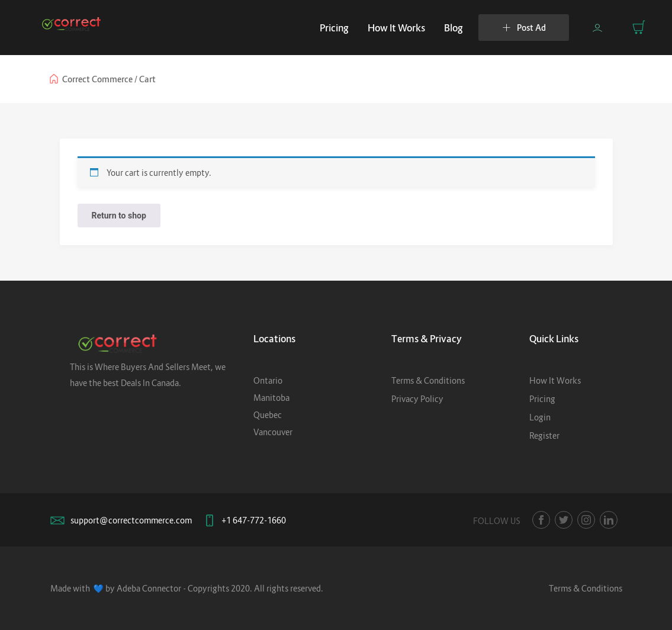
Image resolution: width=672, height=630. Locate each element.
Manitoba (271, 398)
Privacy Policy (417, 399)
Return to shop (119, 216)
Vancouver (273, 432)
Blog (454, 28)
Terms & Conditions (428, 380)
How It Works (396, 28)
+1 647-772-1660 (254, 520)
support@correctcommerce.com (131, 520)
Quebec (268, 415)
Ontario (268, 380)
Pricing (334, 28)
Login (540, 417)
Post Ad (524, 28)
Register (544, 435)
